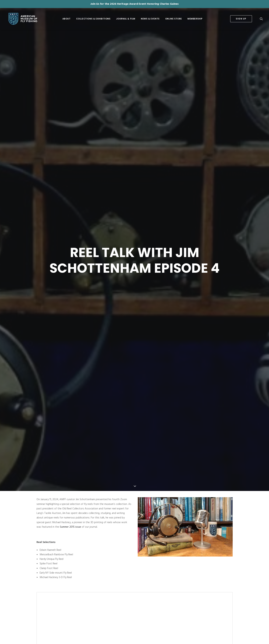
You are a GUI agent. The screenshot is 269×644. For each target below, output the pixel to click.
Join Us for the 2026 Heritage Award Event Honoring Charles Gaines (134, 4)
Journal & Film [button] (126, 19)
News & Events (150, 19)
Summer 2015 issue (70, 444)
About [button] (67, 19)
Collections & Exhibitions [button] (93, 19)
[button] (261, 19)
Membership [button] (195, 19)
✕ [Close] (265, 4)
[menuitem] (67, 19)
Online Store (174, 19)
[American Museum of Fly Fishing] (21, 19)
